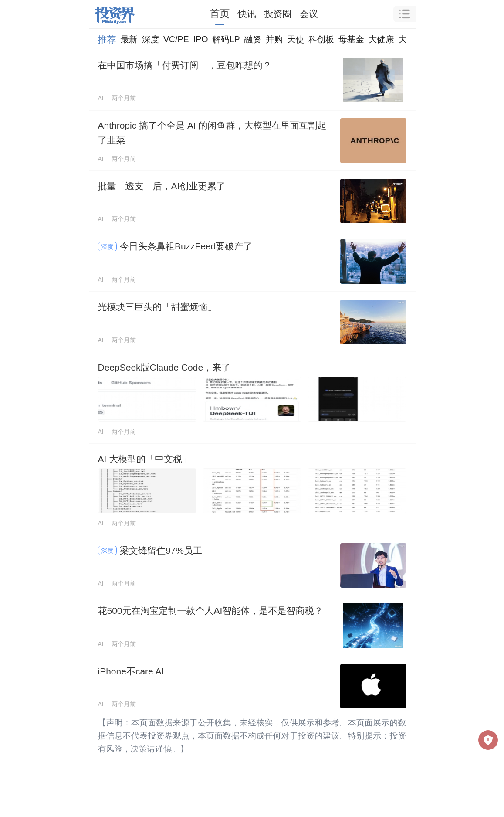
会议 (309, 14)
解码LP (226, 39)
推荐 (107, 39)
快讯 (247, 14)
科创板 (321, 39)
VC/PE (176, 39)
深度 (151, 39)
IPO (201, 39)
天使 (296, 39)
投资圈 (278, 14)
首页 (220, 14)
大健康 (381, 39)
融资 (253, 39)
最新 (129, 39)
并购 (274, 39)
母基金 (351, 39)
